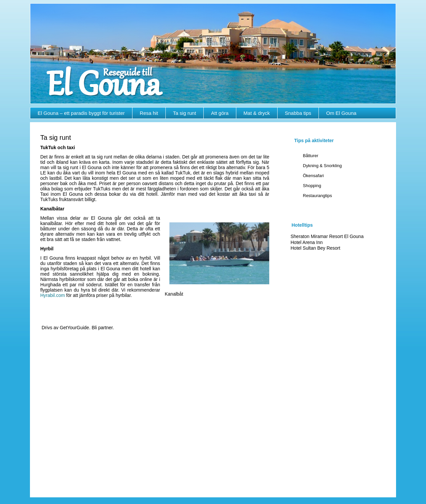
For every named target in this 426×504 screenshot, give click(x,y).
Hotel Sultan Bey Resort (315, 248)
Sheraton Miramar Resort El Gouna (327, 236)
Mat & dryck (257, 113)
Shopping (312, 186)
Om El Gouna (341, 113)
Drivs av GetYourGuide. (66, 328)
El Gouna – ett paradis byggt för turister (81, 113)
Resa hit (149, 113)
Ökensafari (313, 176)
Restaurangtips (317, 196)
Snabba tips (298, 113)
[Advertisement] (337, 367)
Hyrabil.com (53, 295)
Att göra (220, 113)
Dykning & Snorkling (322, 166)
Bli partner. (103, 328)
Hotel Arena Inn (307, 242)
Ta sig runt (185, 113)
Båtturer (311, 156)
